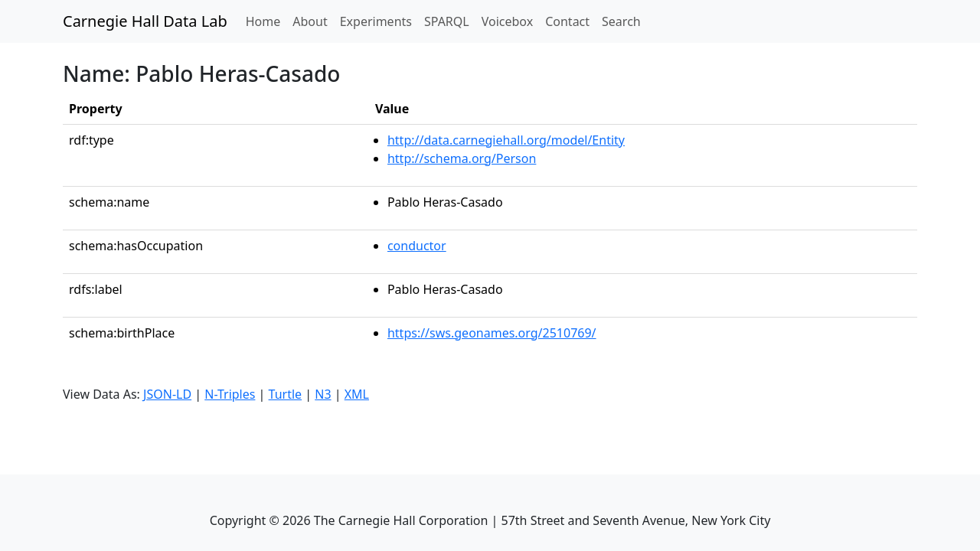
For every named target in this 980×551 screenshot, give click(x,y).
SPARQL (447, 21)
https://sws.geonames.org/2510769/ (492, 333)
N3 (323, 394)
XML (357, 394)
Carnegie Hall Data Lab (145, 21)
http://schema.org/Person (462, 158)
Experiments (376, 21)
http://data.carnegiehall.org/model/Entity (506, 140)
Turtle (286, 394)
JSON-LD (167, 394)
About (310, 21)
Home (266, 21)
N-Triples (230, 394)
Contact (567, 21)
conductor (417, 246)
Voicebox (507, 21)
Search (621, 21)
